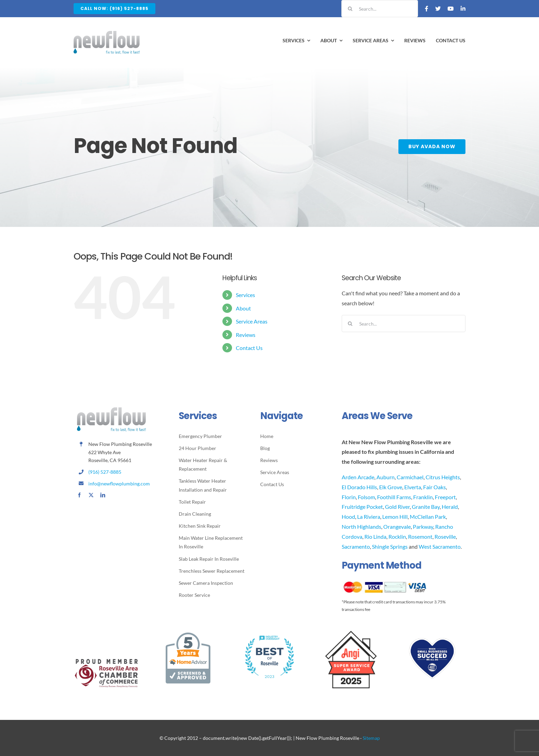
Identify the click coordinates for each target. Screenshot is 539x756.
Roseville (445, 536)
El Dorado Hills (359, 487)
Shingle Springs (390, 546)
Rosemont (420, 536)
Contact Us (249, 348)
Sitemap (371, 738)
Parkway (423, 527)
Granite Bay (426, 507)
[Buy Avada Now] (433, 147)
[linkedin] (103, 495)
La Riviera (369, 517)
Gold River (397, 507)
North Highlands (361, 527)
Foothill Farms (394, 497)
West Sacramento (440, 546)
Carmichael (410, 477)
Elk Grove (391, 487)
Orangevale (397, 527)
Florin (349, 497)
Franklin (423, 497)
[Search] (350, 9)
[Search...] (380, 9)
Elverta (413, 487)
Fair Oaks (434, 487)
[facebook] (79, 495)
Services (245, 295)
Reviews (246, 335)
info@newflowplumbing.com (119, 484)
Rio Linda (375, 536)
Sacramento (356, 546)
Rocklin (397, 536)
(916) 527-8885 (105, 472)
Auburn (386, 477)
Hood (348, 517)
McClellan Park (428, 517)
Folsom (366, 497)
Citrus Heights (443, 477)
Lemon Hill (395, 517)
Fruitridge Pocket (362, 507)
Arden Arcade (358, 477)
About (243, 308)
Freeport (445, 497)
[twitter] (91, 495)
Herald (450, 507)
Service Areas (252, 321)
